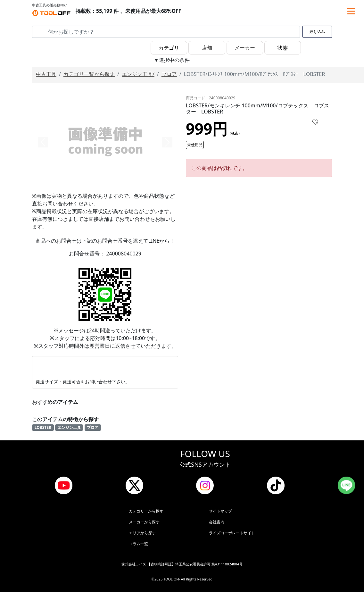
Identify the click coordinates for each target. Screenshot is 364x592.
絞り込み (317, 32)
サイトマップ (220, 511)
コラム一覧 (138, 544)
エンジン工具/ (138, 74)
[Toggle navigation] (351, 11)
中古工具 (46, 74)
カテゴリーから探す (146, 511)
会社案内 (217, 522)
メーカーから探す (144, 522)
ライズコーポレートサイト (232, 533)
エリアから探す (142, 533)
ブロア (169, 74)
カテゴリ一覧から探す (89, 74)
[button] (43, 142)
